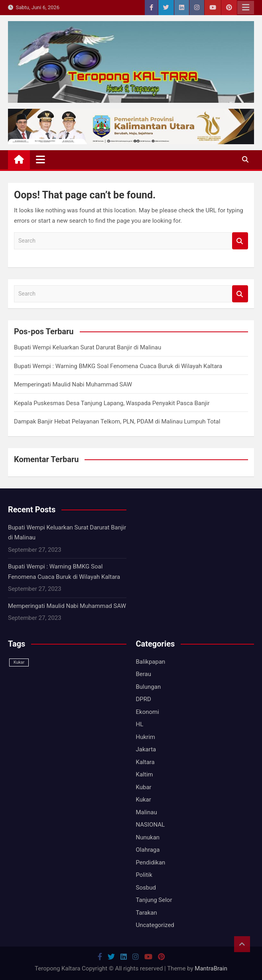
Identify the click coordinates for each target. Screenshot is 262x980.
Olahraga (148, 850)
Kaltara (145, 762)
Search (240, 241)
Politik (144, 875)
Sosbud (146, 888)
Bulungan (149, 687)
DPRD (144, 699)
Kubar (144, 787)
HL (140, 724)
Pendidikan (151, 862)
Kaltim (145, 774)
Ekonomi (148, 712)
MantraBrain (211, 968)
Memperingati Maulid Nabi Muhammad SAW (73, 384)
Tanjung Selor (154, 900)
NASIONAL (151, 825)
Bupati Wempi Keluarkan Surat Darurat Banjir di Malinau (88, 347)
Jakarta (146, 749)
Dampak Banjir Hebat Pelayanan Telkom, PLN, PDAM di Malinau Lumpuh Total (117, 421)
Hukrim (146, 737)
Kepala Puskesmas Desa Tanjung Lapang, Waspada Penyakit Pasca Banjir (112, 403)
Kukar (144, 800)
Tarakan (147, 913)
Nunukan (148, 837)
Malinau (147, 812)
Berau (144, 674)
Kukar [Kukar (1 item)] (19, 662)
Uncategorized (155, 925)
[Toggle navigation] (40, 159)
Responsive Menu (246, 8)
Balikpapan (151, 662)
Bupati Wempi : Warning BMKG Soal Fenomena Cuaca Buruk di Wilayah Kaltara (118, 366)
